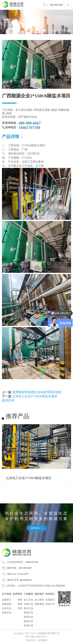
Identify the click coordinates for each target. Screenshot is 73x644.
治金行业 (28, 604)
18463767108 (32, 562)
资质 (20, 600)
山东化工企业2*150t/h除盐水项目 (35, 396)
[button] (5, 454)
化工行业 (67, 30)
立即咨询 (36, 528)
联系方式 (50, 604)
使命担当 (7, 613)
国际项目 (39, 604)
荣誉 (20, 604)
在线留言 (50, 600)
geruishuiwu (26, 580)
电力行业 (28, 608)
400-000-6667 (25, 568)
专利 (20, 608)
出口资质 (39, 600)
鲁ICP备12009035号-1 (36, 637)
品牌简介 (7, 600)
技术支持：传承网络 (37, 640)
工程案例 (55, 30)
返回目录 (8, 400)
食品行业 (28, 621)
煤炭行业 (28, 613)
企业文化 (7, 608)
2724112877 (23, 574)
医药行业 (28, 617)
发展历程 (7, 604)
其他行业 (28, 625)
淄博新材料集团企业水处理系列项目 (37, 392)
